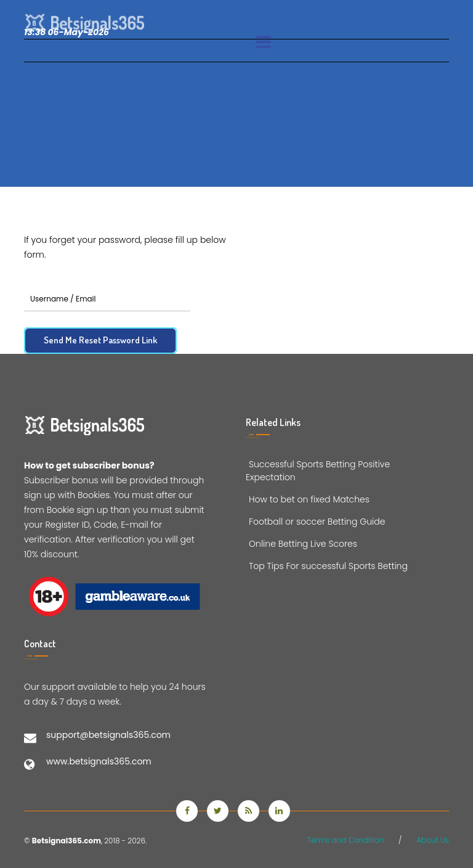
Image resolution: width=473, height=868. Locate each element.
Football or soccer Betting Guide (315, 522)
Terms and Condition (346, 840)
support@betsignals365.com (108, 735)
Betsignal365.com (67, 841)
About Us (433, 840)
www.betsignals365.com (99, 761)
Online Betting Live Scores (301, 544)
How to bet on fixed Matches (308, 499)
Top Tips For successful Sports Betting (327, 566)
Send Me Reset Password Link (100, 340)
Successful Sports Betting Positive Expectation (318, 471)
